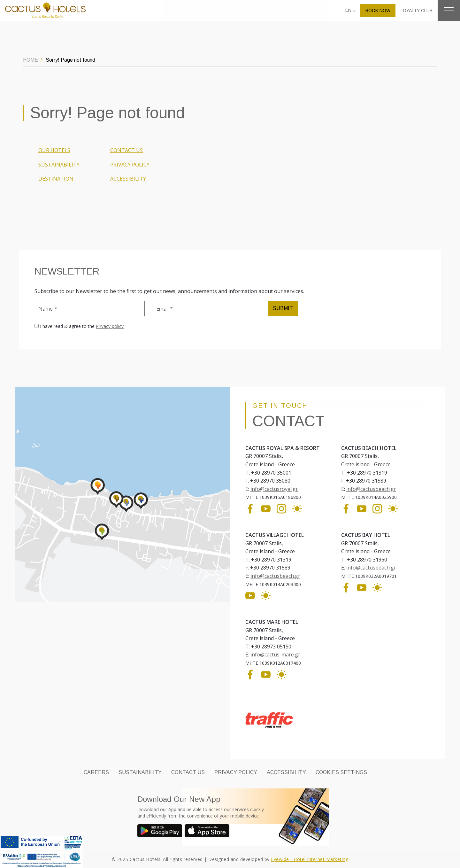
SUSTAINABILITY (59, 165)
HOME (31, 60)
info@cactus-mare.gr (275, 655)
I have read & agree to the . (82, 326)
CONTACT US (126, 150)
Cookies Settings (341, 772)
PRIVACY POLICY (130, 165)
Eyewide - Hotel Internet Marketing (310, 859)
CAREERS (96, 772)
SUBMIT (283, 308)
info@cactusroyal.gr (274, 489)
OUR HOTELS (54, 150)
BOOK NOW (378, 11)
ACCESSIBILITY (128, 179)
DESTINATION (56, 179)
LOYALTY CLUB (417, 10)
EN (349, 10)
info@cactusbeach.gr (371, 489)
